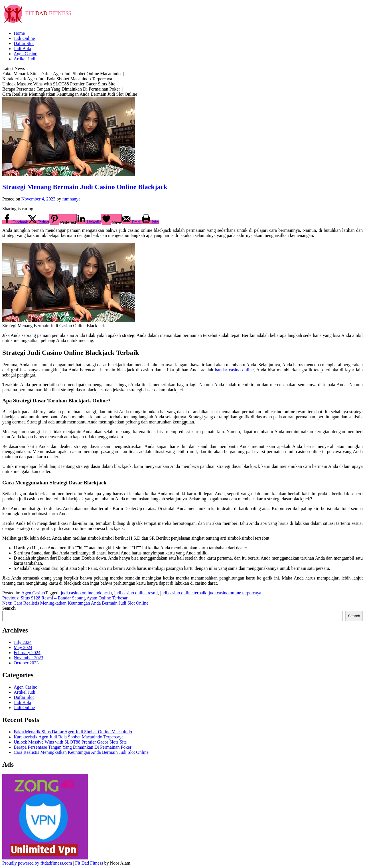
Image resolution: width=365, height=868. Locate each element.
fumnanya (71, 199)
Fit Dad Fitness (89, 863)
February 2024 (27, 653)
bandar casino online (234, 370)
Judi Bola (22, 49)
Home (19, 33)
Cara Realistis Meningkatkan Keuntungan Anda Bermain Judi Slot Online (81, 752)
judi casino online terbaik (183, 593)
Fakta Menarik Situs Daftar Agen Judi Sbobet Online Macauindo (73, 732)
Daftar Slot (24, 43)
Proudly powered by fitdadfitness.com (38, 863)
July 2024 (23, 642)
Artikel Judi (25, 59)
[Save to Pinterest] (63, 219)
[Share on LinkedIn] (89, 222)
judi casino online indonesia (86, 593)
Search (9, 608)
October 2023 (26, 663)
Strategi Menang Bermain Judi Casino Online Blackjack (85, 187)
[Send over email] (132, 222)
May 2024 (23, 647)
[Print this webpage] (150, 222)
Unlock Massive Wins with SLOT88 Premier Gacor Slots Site (70, 742)
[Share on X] (39, 222)
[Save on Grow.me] (111, 219)
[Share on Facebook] (15, 222)
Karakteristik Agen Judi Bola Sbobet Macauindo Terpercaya (69, 737)
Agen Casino (26, 54)
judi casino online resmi (136, 593)
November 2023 (29, 658)
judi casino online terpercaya (235, 593)
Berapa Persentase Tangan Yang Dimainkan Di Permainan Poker (73, 747)
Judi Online (24, 38)
